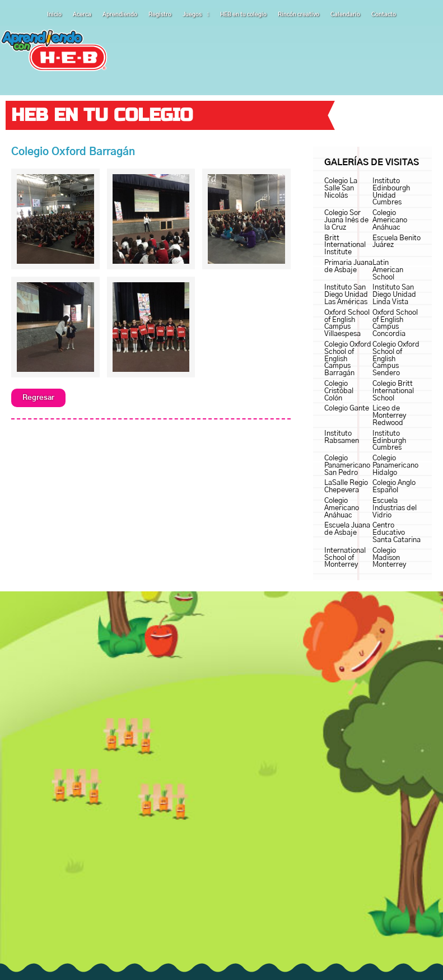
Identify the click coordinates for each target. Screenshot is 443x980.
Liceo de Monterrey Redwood (389, 416)
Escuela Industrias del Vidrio (395, 508)
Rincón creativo (299, 15)
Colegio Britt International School (393, 391)
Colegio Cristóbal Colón (339, 391)
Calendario (345, 15)
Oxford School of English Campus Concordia (395, 323)
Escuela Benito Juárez (397, 242)
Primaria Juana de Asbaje (348, 267)
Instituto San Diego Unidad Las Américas (346, 295)
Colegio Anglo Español (394, 487)
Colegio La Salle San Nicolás (341, 188)
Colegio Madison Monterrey (389, 558)
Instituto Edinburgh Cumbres (389, 441)
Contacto (384, 15)
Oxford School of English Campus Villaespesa (347, 323)
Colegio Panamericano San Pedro (347, 466)
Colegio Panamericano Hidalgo (395, 466)
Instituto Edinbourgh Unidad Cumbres (391, 192)
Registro (160, 15)
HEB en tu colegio (243, 15)
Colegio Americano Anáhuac (390, 220)
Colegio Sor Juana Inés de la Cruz (346, 220)
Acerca (82, 15)
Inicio (54, 15)
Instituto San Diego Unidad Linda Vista (394, 295)
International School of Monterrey (345, 558)
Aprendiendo (120, 15)
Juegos (196, 15)
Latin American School (388, 270)
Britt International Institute (345, 246)
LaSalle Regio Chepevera (346, 487)
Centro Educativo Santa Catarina (397, 533)
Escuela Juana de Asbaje (347, 529)
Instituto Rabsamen (342, 437)
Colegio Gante (347, 409)
